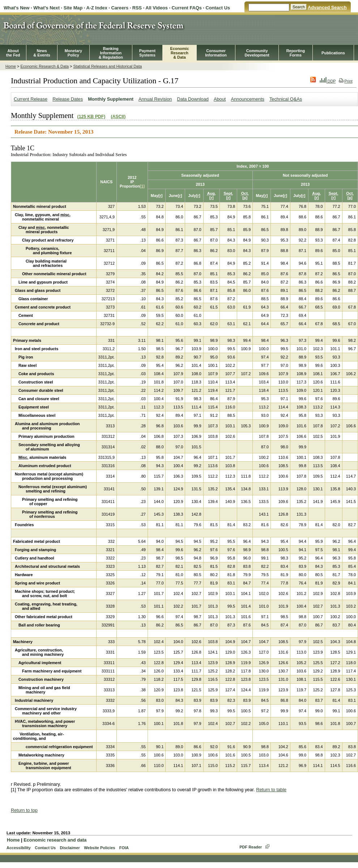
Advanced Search (327, 7)
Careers (120, 8)
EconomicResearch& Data (179, 53)
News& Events (42, 53)
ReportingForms (296, 53)
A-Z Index (97, 8)
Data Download (193, 99)
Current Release (31, 99)
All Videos (157, 8)
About (220, 99)
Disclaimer (70, 848)
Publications (333, 53)
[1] (142, 186)
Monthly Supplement (111, 99)
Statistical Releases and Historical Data (107, 66)
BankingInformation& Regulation (111, 53)
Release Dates (68, 99)
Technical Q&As (286, 99)
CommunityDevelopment (257, 53)
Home (11, 66)
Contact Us (218, 8)
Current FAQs (187, 8)
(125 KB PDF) (91, 117)
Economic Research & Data (44, 66)
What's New (16, 8)
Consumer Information (216, 53)
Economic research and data (55, 840)
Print (346, 81)
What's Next (46, 8)
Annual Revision (155, 99)
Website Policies (99, 848)
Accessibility (19, 848)
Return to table (271, 790)
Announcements (247, 99)
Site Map (73, 8)
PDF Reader (251, 847)
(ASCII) (118, 117)
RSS (137, 8)
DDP (328, 81)
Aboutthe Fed (13, 53)
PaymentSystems (147, 53)
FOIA (124, 848)
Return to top (24, 810)
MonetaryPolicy (73, 53)
